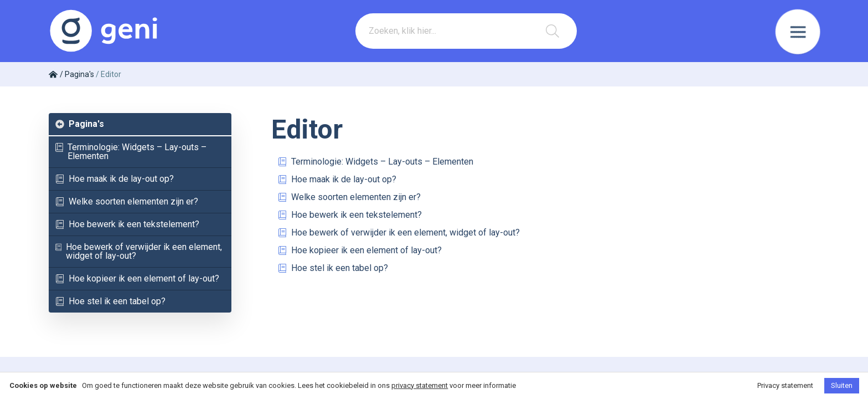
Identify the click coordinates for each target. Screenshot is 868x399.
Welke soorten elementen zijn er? (127, 201)
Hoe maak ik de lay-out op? (115, 179)
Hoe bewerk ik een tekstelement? (127, 224)
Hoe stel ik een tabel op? (110, 301)
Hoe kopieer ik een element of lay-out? (137, 278)
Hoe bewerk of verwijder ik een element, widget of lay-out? (139, 251)
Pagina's (80, 124)
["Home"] (54, 74)
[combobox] (466, 31)
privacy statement (420, 385)
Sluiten (842, 385)
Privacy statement (785, 385)
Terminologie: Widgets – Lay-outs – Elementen (131, 152)
